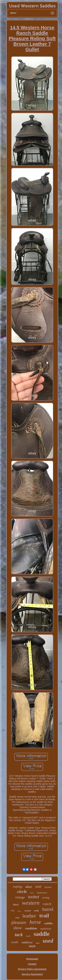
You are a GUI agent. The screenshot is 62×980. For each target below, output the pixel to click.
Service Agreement (32, 974)
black (16, 905)
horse (35, 922)
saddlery (27, 943)
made (28, 936)
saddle (42, 934)
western (31, 903)
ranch (47, 904)
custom (28, 911)
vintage (20, 897)
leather (29, 916)
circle (22, 892)
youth (15, 942)
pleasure (19, 922)
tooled (33, 897)
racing (46, 898)
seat (38, 886)
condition (31, 928)
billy (13, 911)
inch (32, 946)
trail (44, 915)
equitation (46, 929)
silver (29, 887)
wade (37, 911)
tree (32, 893)
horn (38, 943)
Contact (32, 964)
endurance (42, 893)
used (48, 941)
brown (48, 887)
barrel (48, 909)
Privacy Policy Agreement (32, 969)
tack (19, 935)
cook (17, 918)
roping (17, 887)
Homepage (32, 959)
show (17, 928)
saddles (49, 923)
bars (20, 911)
